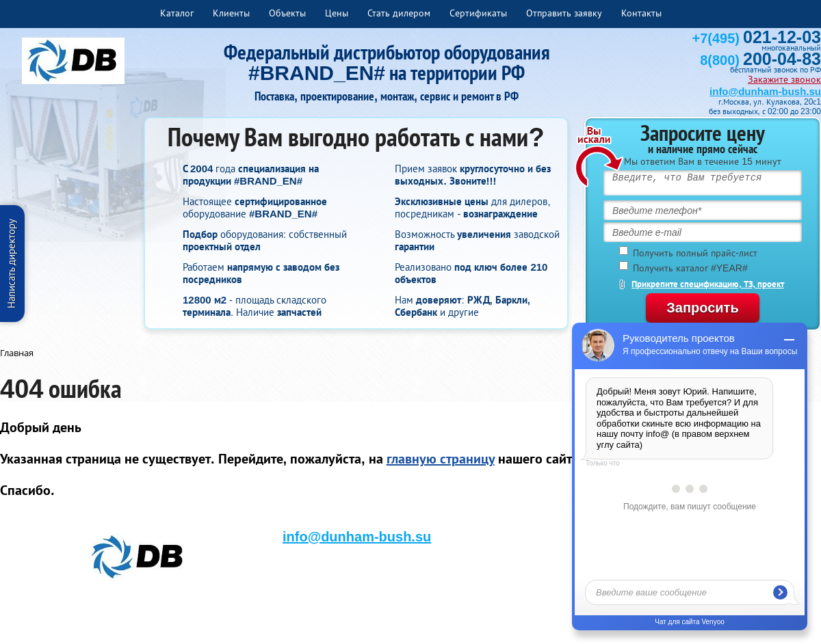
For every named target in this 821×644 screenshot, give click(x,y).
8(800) (760, 60)
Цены (337, 13)
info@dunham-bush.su (765, 91)
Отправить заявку (564, 13)
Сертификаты (478, 13)
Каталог (177, 13)
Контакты (641, 13)
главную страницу (441, 459)
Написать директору (11, 264)
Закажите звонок (784, 79)
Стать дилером (399, 13)
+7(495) (757, 38)
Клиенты (231, 13)
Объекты (287, 13)
